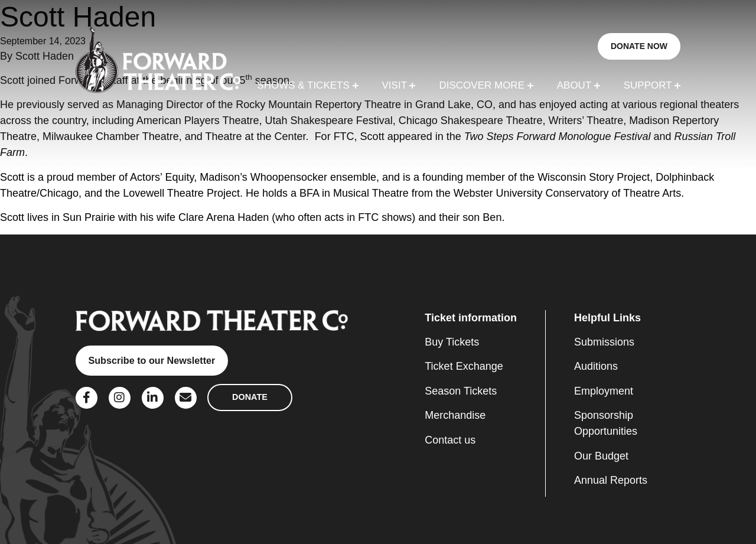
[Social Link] (87, 398)
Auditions (596, 366)
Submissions (604, 342)
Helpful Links (607, 318)
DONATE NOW (639, 46)
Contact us (450, 440)
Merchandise (455, 415)
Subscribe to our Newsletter (151, 360)
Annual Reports (611, 480)
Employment (604, 391)
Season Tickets (461, 391)
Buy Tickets (452, 342)
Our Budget (601, 456)
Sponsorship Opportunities (606, 423)
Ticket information (471, 318)
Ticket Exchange (464, 366)
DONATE (250, 397)
